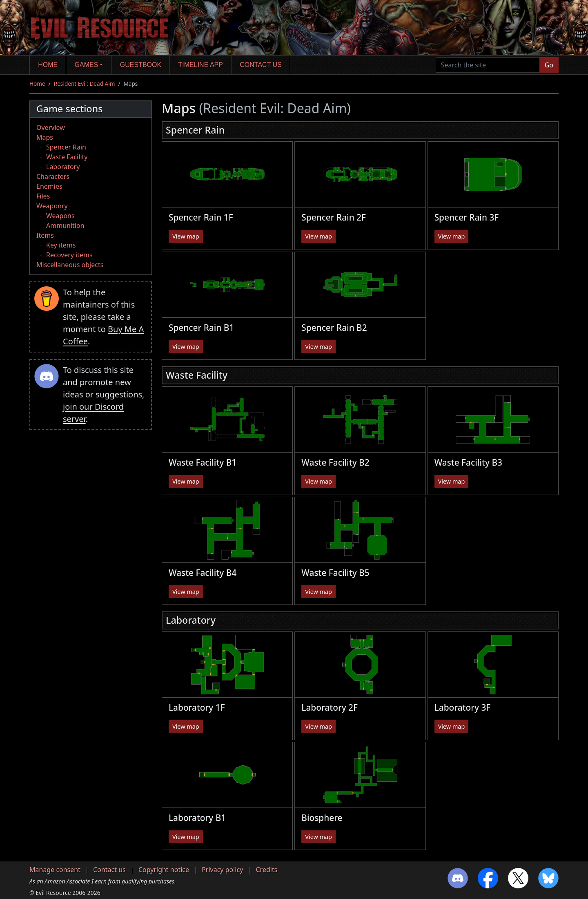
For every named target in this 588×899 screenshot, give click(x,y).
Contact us (261, 65)
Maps (45, 137)
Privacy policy (222, 870)
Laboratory (63, 167)
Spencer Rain (66, 147)
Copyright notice (164, 870)
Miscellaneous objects (70, 265)
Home (48, 65)
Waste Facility (67, 157)
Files (43, 196)
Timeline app (201, 65)
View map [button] (186, 236)
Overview (51, 127)
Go (549, 65)
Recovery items (69, 255)
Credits (266, 870)
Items (45, 235)
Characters (53, 176)
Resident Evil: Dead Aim (85, 84)
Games (87, 65)
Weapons (60, 216)
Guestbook (141, 65)
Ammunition (65, 225)
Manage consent (55, 870)
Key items (61, 245)
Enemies (49, 186)
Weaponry (52, 206)
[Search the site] (488, 65)
